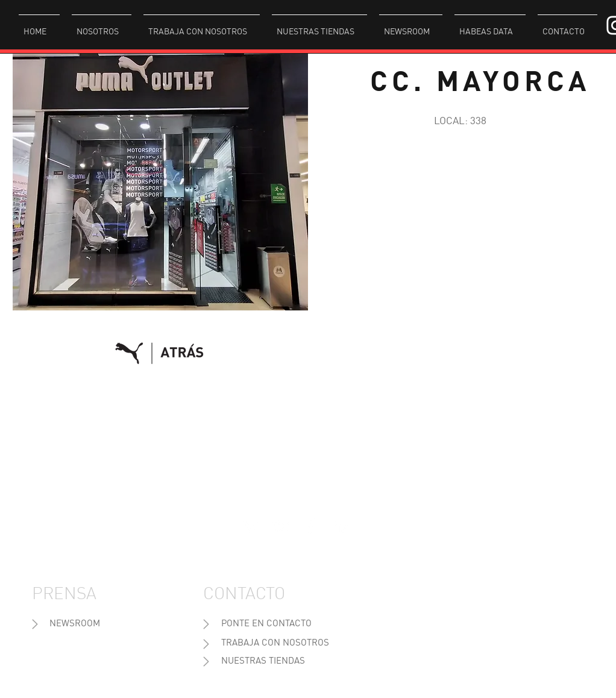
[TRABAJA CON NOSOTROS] (275, 643)
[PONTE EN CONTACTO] (266, 624)
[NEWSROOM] (75, 624)
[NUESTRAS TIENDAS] (263, 662)
